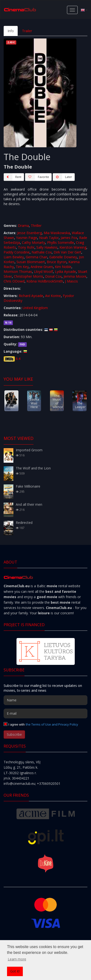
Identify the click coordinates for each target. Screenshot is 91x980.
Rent (12, 177)
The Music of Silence (58, 401)
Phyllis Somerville (61, 242)
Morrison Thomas (18, 271)
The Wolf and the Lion (33, 468)
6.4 (18, 359)
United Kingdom (35, 308)
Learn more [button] (17, 959)
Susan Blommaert (31, 262)
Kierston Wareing (73, 247)
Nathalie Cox (42, 252)
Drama (23, 226)
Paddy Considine (17, 252)
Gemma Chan (37, 257)
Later (62, 177)
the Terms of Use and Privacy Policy (52, 724)
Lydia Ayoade (65, 271)
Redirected (24, 523)
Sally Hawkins (47, 247)
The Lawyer (80, 405)
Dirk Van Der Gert (67, 252)
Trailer (27, 31)
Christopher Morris (29, 276)
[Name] (45, 700)
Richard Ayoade (31, 296)
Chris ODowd (14, 281)
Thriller (36, 226)
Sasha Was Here (34, 403)
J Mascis (71, 281)
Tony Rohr (26, 247)
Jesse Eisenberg (29, 233)
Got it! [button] (15, 971)
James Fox (69, 238)
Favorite (37, 177)
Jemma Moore (75, 276)
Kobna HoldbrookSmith (45, 281)
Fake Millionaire (28, 486)
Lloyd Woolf (43, 271)
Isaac (11, 407)
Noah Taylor (49, 238)
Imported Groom (29, 450)
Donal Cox (53, 276)
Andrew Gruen (42, 267)
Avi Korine (53, 296)
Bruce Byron (57, 262)
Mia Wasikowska (57, 233)
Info (11, 31)
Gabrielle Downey (63, 257)
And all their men (29, 504)
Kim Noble (63, 267)
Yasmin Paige (27, 238)
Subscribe (14, 734)
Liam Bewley (14, 257)
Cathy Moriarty (33, 242)
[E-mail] (45, 713)
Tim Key (22, 267)
